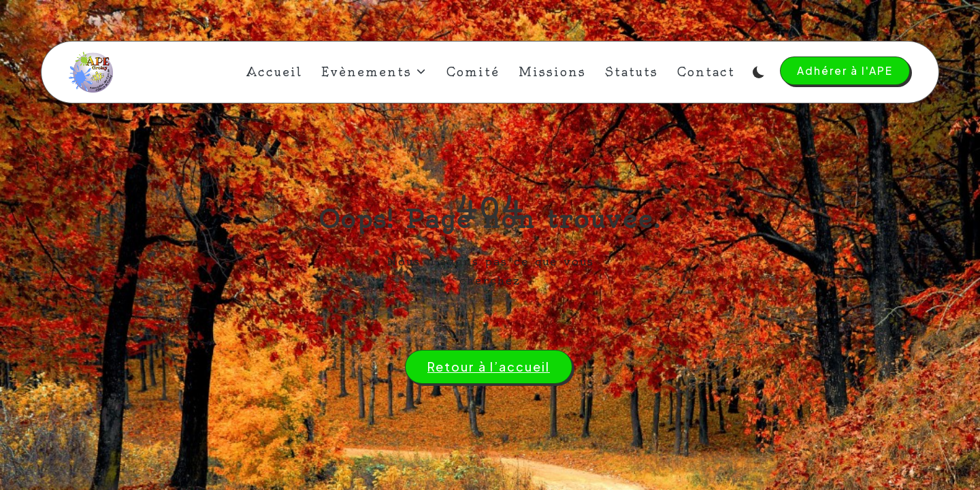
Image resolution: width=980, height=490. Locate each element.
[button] (845, 71)
